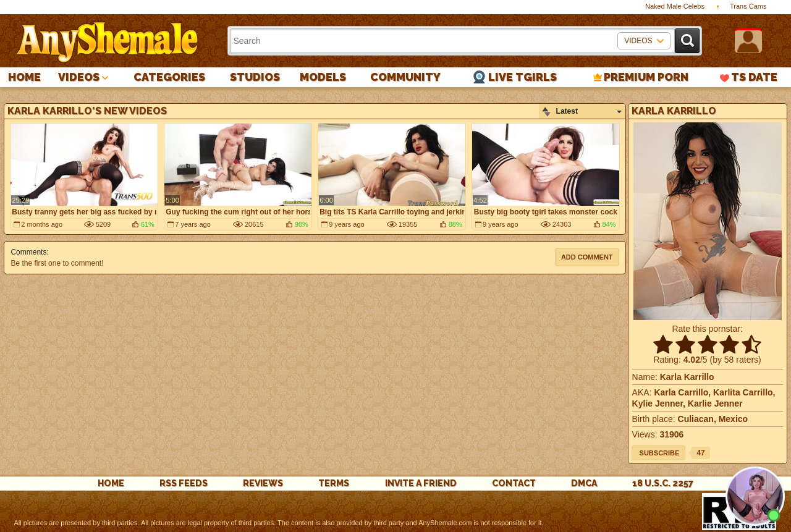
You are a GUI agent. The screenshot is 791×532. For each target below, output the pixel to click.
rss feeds (184, 483)
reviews (263, 483)
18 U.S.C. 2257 (663, 483)
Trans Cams (748, 6)
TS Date (754, 77)
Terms (334, 483)
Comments (28, 252)
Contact (514, 483)
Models (323, 77)
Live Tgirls (522, 77)
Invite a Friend (421, 483)
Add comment (587, 257)
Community (405, 77)
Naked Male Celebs (675, 6)
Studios (255, 77)
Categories (169, 77)
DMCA (584, 483)
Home (24, 77)
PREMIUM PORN (646, 77)
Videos (79, 77)
